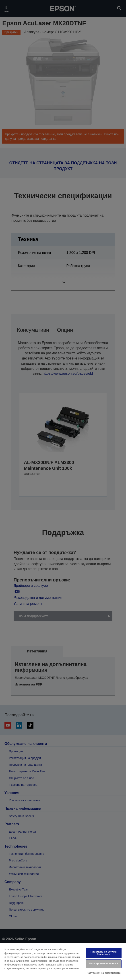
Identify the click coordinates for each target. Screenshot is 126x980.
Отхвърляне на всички (104, 963)
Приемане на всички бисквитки (104, 953)
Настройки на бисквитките (103, 973)
